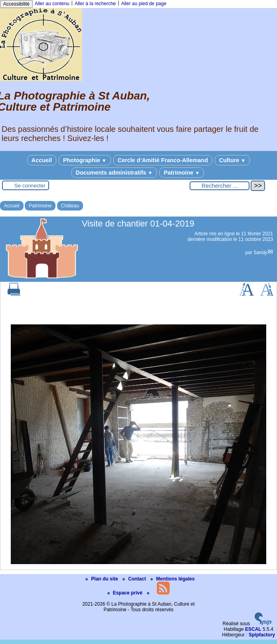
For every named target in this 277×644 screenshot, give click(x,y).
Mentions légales (173, 579)
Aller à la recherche (95, 4)
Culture (232, 160)
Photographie (85, 160)
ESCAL (253, 629)
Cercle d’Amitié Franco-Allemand (163, 160)
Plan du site (102, 579)
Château (70, 206)
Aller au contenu (52, 4)
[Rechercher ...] (220, 186)
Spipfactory (262, 635)
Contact (135, 579)
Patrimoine (182, 173)
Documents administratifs (114, 173)
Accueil (42, 160)
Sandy (260, 252)
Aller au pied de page (143, 4)
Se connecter (30, 186)
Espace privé (126, 593)
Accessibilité (16, 4)
